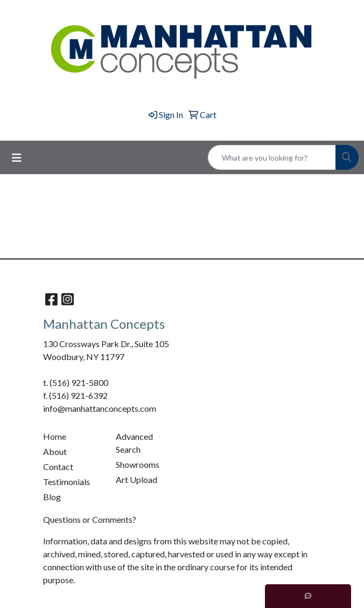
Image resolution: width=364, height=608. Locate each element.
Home (55, 436)
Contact (58, 467)
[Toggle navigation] (17, 158)
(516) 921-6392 (78, 395)
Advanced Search (134, 443)
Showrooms (138, 464)
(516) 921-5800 (79, 382)
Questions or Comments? (90, 519)
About (55, 451)
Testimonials (66, 482)
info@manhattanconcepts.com (100, 408)
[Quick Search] (272, 157)
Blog (52, 497)
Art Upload (136, 479)
